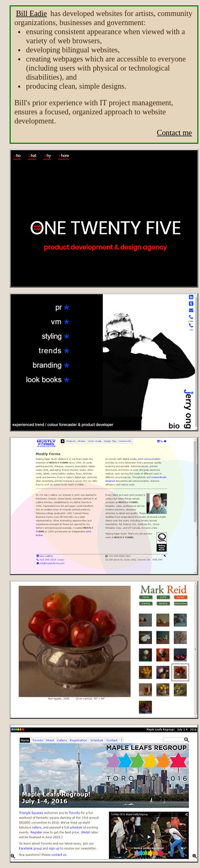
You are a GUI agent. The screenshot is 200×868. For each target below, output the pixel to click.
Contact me (174, 133)
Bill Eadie (31, 13)
